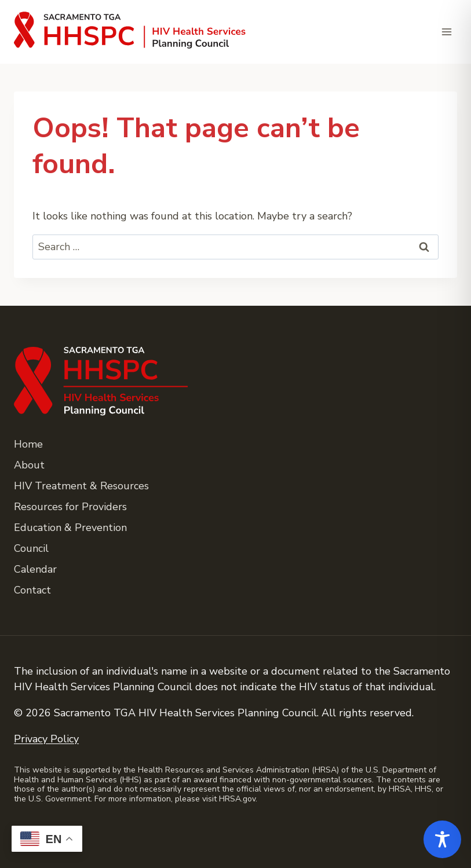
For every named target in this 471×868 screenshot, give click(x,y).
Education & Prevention (70, 528)
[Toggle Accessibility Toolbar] (442, 839)
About (29, 465)
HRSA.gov (237, 799)
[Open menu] (446, 32)
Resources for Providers (70, 507)
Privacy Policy (46, 739)
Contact (32, 590)
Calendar (35, 569)
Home (28, 444)
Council (31, 548)
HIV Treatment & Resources (81, 486)
